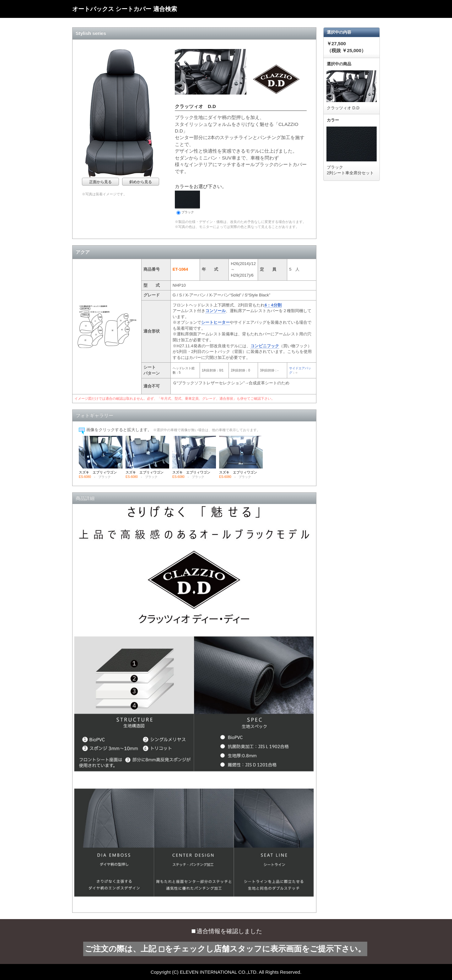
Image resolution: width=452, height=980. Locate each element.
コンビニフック (265, 346)
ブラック (187, 203)
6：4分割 (273, 305)
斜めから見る (141, 182)
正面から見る (100, 182)
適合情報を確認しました (227, 931)
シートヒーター (215, 322)
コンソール (215, 311)
